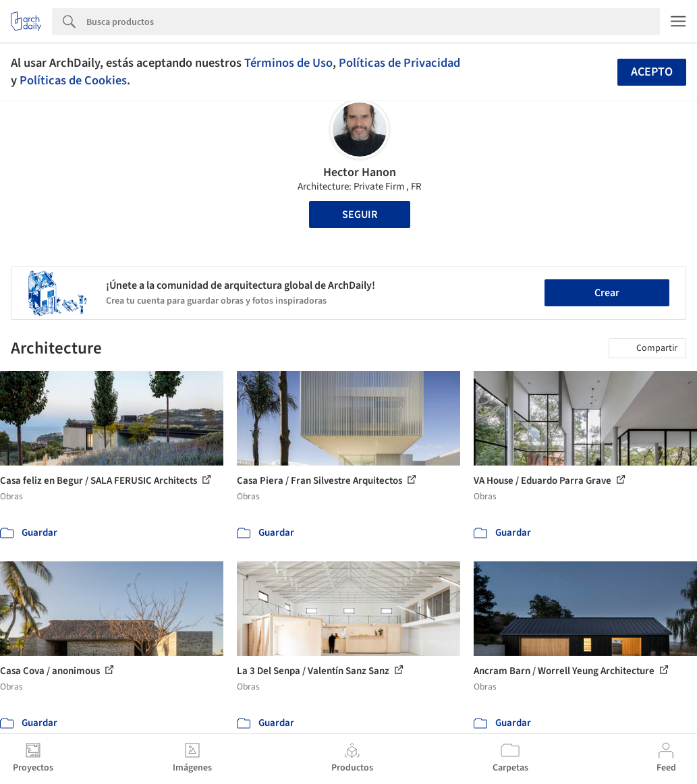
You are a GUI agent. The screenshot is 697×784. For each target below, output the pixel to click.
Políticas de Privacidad (399, 63)
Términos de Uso (288, 63)
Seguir (360, 215)
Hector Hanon (360, 172)
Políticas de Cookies (73, 80)
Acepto (652, 72)
